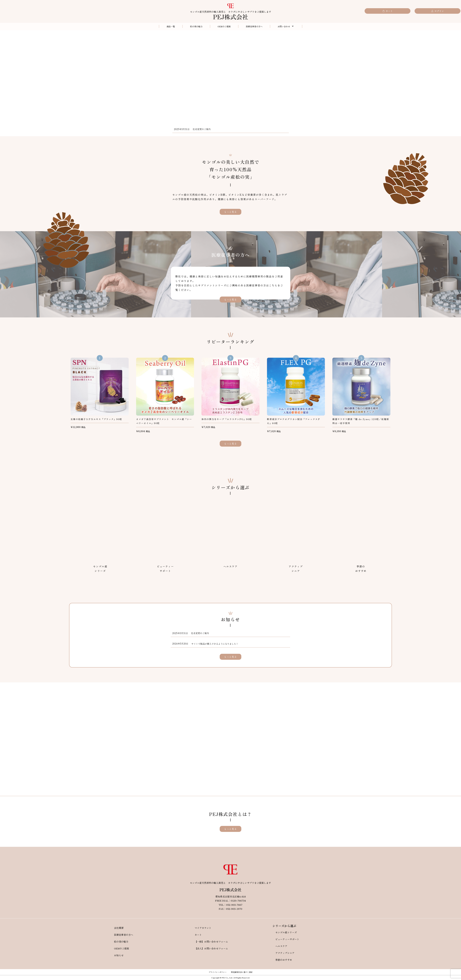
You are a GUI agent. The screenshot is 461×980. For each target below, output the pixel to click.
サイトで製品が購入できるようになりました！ (215, 644)
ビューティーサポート (287, 939)
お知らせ (119, 955)
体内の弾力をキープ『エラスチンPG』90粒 (227, 419)
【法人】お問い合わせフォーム (211, 948)
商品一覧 (171, 26)
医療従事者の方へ (254, 26)
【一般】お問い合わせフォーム (211, 942)
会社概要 (119, 928)
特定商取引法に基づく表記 (242, 972)
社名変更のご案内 (202, 129)
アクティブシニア (285, 953)
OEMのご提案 (224, 26)
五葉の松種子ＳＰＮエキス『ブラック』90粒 (96, 419)
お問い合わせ (286, 26)
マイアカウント (203, 928)
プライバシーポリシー (218, 972)
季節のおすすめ (284, 960)
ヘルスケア (281, 946)
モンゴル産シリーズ (286, 932)
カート (198, 935)
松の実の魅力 (196, 26)
